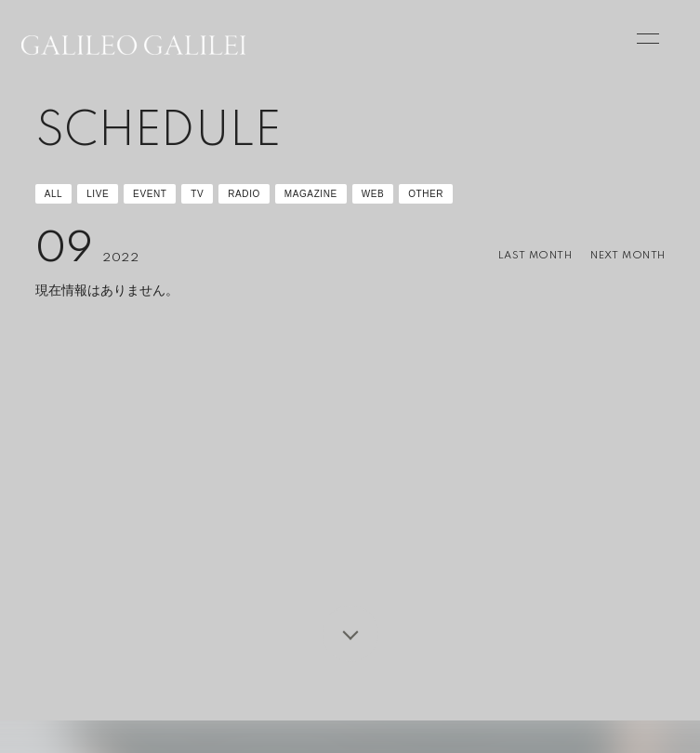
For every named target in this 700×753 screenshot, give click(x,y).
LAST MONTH (535, 256)
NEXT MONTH (627, 256)
